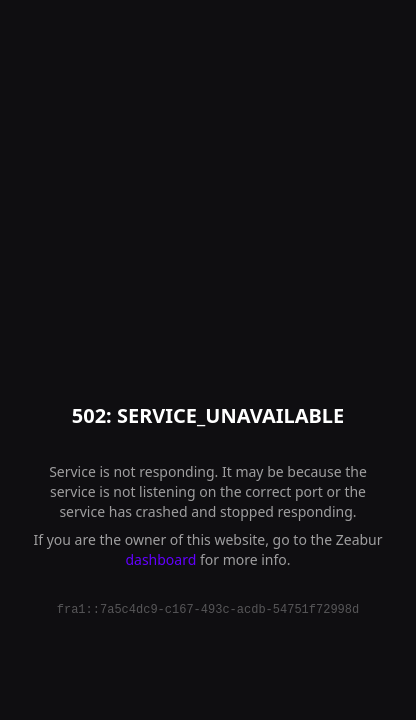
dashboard (160, 559)
